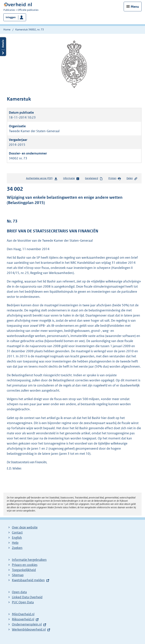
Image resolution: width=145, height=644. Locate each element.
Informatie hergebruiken (29, 560)
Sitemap (18, 575)
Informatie (71, 178)
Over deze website (25, 527)
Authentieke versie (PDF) (42, 179)
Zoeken (17, 548)
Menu (135, 7)
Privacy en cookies (25, 565)
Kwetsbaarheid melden (28, 580)
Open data (19, 592)
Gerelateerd (94, 178)
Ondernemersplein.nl (27, 624)
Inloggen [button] (11, 17)
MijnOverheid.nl (23, 614)
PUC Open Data (23, 602)
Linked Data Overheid (27, 597)
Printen (115, 178)
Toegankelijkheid (24, 570)
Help (15, 543)
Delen (132, 178)
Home (7, 29)
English (17, 538)
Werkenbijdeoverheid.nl (29, 629)
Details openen (3, 47)
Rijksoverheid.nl (23, 619)
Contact (17, 532)
